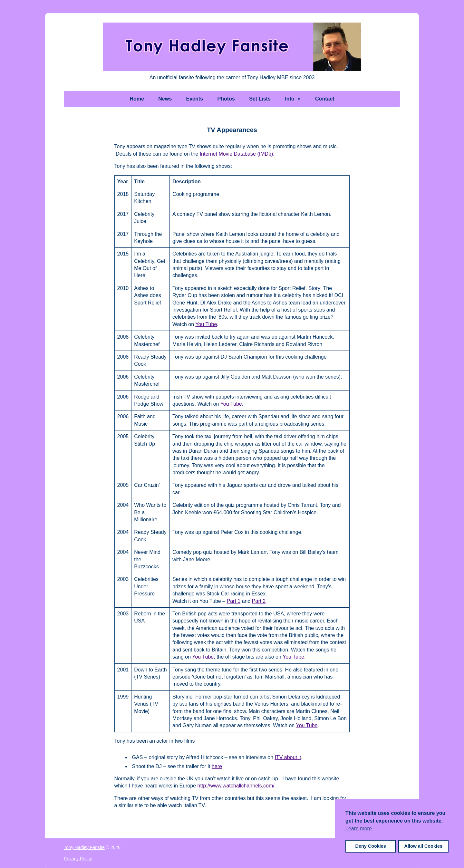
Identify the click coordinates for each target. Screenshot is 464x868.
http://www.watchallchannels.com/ (236, 786)
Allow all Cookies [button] (423, 846)
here (217, 766)
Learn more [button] (359, 829)
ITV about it (288, 757)
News (165, 99)
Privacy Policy (78, 859)
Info (290, 99)
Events (195, 99)
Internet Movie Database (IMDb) (237, 154)
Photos (226, 99)
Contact (325, 99)
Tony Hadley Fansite (84, 847)
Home (137, 99)
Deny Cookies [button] (371, 846)
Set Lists (260, 99)
